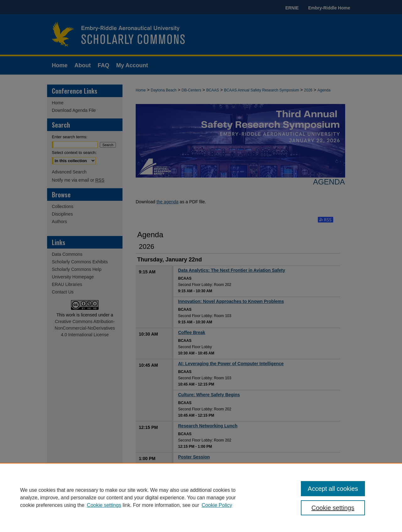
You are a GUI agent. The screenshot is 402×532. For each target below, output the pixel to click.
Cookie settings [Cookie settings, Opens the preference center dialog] (333, 508)
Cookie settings (104, 505)
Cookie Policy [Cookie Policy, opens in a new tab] (217, 505)
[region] (201, 497)
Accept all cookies (333, 489)
